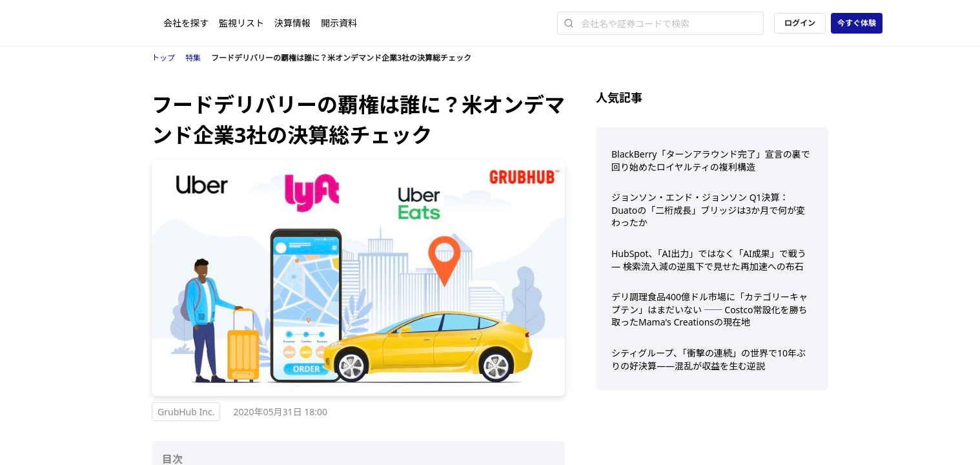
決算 (292, 23)
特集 (193, 58)
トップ (163, 58)
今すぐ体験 (857, 23)
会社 (186, 23)
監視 (241, 23)
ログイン (800, 23)
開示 (339, 23)
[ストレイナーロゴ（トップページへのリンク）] (130, 23)
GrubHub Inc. (186, 412)
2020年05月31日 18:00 (281, 412)
